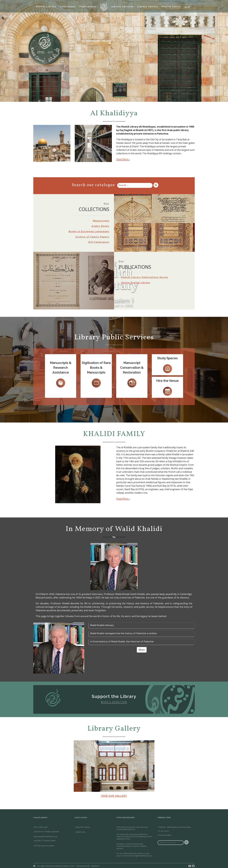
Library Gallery (148, 7)
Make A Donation (114, 702)
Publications (88, 7)
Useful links (80, 832)
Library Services (123, 7)
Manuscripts (101, 221)
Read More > (123, 159)
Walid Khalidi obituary (102, 625)
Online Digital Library (136, 283)
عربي (188, 7)
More (142, 650)
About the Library (83, 827)
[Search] (135, 185)
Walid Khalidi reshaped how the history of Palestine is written (124, 633)
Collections (68, 7)
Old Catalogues (99, 242)
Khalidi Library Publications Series (145, 277)
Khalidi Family (171, 7)
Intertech (95, 866)
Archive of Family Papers (92, 237)
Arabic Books (100, 226)
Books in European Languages (89, 231)
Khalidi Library (46, 7)
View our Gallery (114, 796)
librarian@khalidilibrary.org (45, 837)
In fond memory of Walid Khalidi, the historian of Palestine (122, 641)
